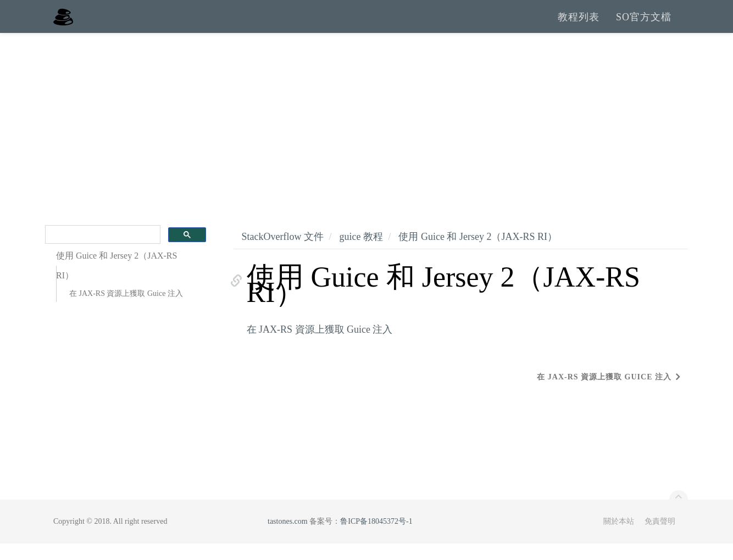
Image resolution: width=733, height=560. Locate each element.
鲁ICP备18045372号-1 (376, 538)
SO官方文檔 (644, 25)
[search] (102, 251)
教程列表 (579, 25)
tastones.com (288, 538)
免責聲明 (660, 538)
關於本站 (619, 538)
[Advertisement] (366, 132)
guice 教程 (361, 253)
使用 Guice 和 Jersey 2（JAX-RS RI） (477, 253)
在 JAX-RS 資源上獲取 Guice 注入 (126, 310)
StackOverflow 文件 (283, 253)
